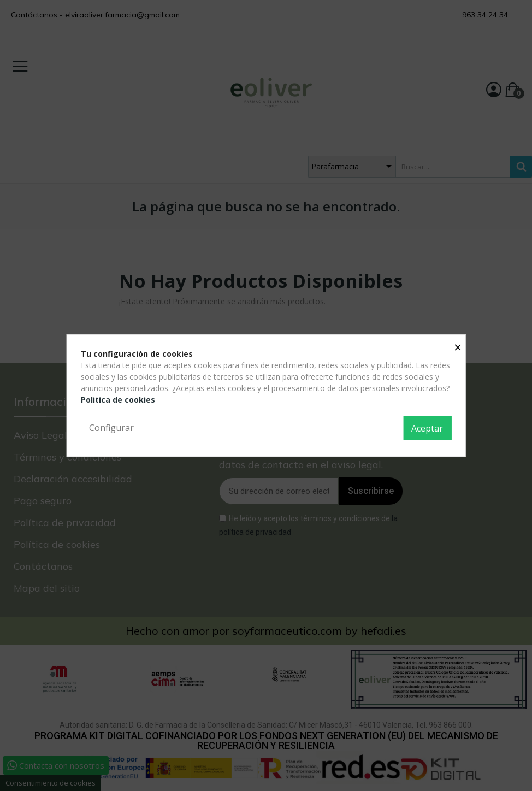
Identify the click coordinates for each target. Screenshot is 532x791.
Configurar (111, 428)
